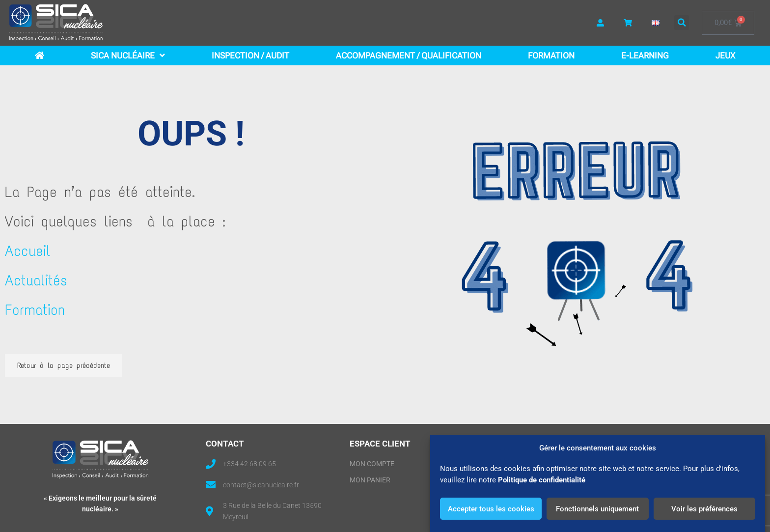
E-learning (645, 56)
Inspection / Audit (250, 56)
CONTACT (225, 444)
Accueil (28, 251)
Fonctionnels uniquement (597, 509)
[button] (682, 23)
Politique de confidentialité (542, 480)
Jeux (725, 56)
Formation (551, 56)
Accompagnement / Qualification (409, 56)
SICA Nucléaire (128, 55)
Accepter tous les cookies (491, 509)
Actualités (36, 280)
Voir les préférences (704, 509)
